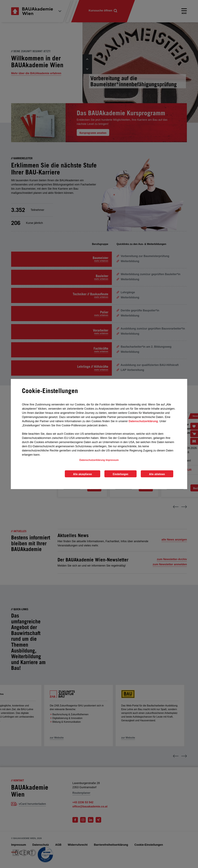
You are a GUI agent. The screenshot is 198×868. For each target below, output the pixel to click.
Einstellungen (121, 474)
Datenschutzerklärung (143, 421)
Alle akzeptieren (83, 474)
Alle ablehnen (157, 474)
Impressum (112, 460)
